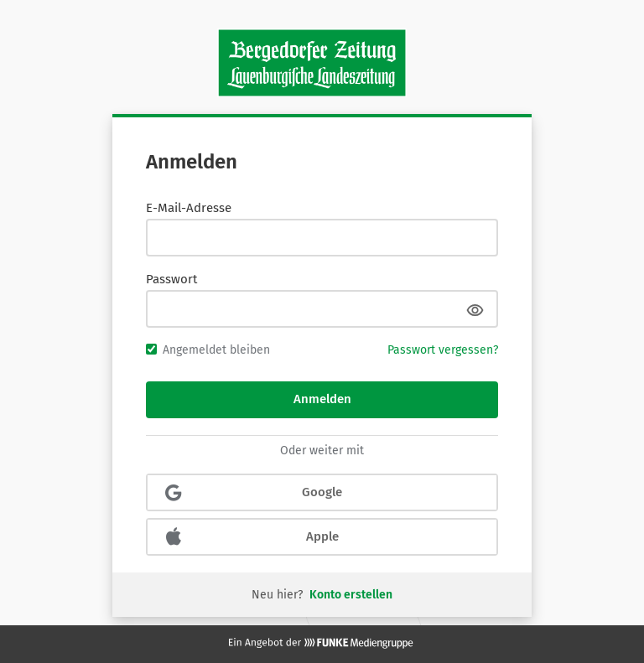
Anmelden (322, 399)
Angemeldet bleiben (208, 350)
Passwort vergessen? (443, 350)
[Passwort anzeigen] (474, 310)
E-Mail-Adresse (189, 208)
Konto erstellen (351, 595)
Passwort (171, 279)
